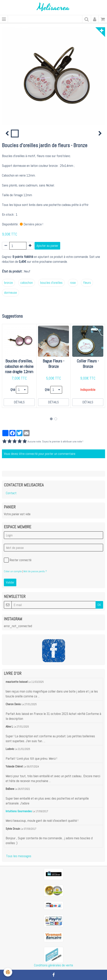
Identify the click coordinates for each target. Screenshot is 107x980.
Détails (19, 402)
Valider (10, 582)
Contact (11, 493)
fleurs (87, 283)
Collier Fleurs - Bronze (88, 364)
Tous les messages (19, 856)
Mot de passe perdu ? (35, 571)
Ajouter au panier (47, 246)
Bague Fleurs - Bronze (53, 364)
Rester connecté (18, 560)
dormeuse (10, 293)
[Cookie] (8, 972)
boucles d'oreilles (51, 283)
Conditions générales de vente (53, 965)
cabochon (27, 283)
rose (73, 283)
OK (99, 605)
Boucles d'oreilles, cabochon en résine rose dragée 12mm (19, 366)
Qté (13, 390)
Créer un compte (13, 571)
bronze (8, 283)
